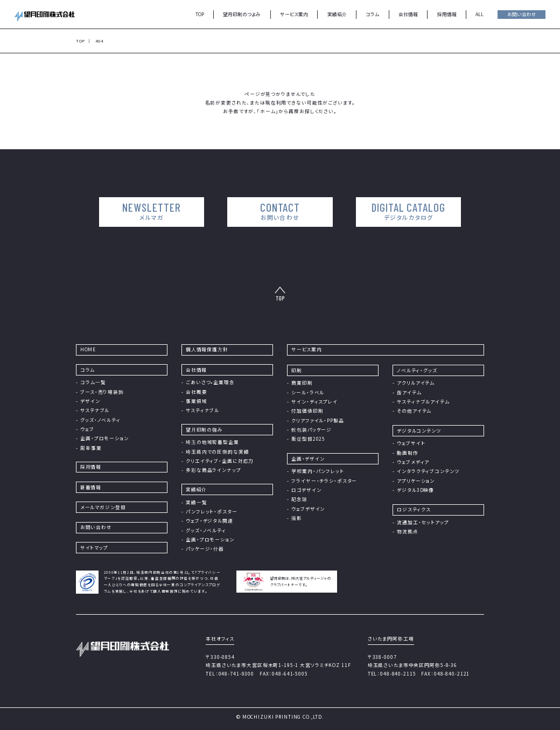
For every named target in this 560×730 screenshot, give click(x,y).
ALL (479, 14)
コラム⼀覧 (93, 382)
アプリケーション (416, 481)
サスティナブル (202, 410)
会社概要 (196, 392)
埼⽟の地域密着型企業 (212, 442)
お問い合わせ (522, 14)
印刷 (297, 370)
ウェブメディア (413, 462)
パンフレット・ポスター (212, 511)
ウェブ (87, 429)
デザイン (90, 401)
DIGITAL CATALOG (405, 211)
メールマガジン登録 (103, 507)
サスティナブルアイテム (423, 401)
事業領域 (196, 401)
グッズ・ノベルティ (100, 420)
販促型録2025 (308, 439)
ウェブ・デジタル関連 (209, 520)
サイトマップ (94, 547)
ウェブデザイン (308, 509)
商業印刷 (302, 383)
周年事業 (91, 448)
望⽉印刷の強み (204, 429)
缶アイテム (409, 392)
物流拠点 (407, 531)
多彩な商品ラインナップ (213, 470)
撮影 (297, 518)
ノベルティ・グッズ (417, 370)
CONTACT (280, 211)
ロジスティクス (414, 509)
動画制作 (407, 453)
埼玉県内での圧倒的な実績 (217, 451)
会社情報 (408, 14)
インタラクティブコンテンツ (428, 471)
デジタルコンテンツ (419, 430)
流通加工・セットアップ (423, 522)
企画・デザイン (308, 458)
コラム (372, 14)
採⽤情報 (91, 467)
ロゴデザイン (306, 490)
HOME (88, 349)
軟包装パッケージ (311, 429)
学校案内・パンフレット (318, 471)
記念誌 (299, 499)
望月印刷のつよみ (242, 14)
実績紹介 (337, 14)
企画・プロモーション (104, 438)
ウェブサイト (411, 443)
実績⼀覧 (196, 502)
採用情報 (447, 14)
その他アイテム (414, 411)
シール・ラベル (308, 392)
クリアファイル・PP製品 (317, 420)
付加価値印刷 (307, 411)
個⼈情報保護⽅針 (207, 349)
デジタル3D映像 (415, 490)
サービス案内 (294, 14)
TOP (200, 14)
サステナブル (95, 410)
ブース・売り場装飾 (102, 392)
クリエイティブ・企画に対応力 (220, 461)
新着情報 (91, 487)
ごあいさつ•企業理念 (210, 382)
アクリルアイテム (416, 383)
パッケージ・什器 (205, 548)
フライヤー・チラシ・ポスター (324, 481)
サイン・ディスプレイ (314, 401)
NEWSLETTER (155, 211)
